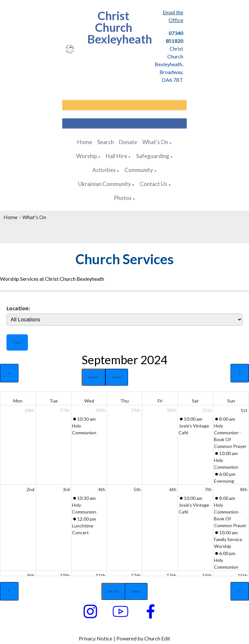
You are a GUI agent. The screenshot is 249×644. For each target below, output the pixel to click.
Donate (128, 142)
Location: (18, 308)
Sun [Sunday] (231, 401)
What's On (155, 142)
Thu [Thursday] (124, 401)
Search (106, 142)
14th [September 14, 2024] (207, 575)
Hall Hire (116, 156)
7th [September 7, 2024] (208, 489)
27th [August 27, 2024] (65, 410)
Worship (87, 156)
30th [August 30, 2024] (172, 410)
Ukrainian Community (105, 184)
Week (117, 377)
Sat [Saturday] (195, 401)
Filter (17, 342)
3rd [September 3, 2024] (66, 489)
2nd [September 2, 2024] (30, 489)
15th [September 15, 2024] (243, 575)
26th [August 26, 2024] (30, 410)
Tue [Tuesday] (54, 401)
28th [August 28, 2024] (101, 410)
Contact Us (154, 184)
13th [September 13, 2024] (172, 575)
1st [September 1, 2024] (244, 410)
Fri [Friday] (160, 401)
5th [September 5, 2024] (137, 489)
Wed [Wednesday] (89, 401)
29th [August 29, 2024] (136, 410)
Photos (123, 198)
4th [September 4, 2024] (102, 489)
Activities (104, 170)
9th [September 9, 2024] (31, 575)
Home (85, 142)
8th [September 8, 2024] (244, 489)
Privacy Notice (95, 638)
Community (139, 170)
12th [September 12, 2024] (136, 575)
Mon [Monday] (18, 401)
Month (94, 377)
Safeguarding (153, 156)
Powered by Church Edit (143, 638)
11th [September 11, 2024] (101, 575)
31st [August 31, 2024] (207, 410)
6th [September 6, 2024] (173, 489)
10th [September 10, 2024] (65, 575)
